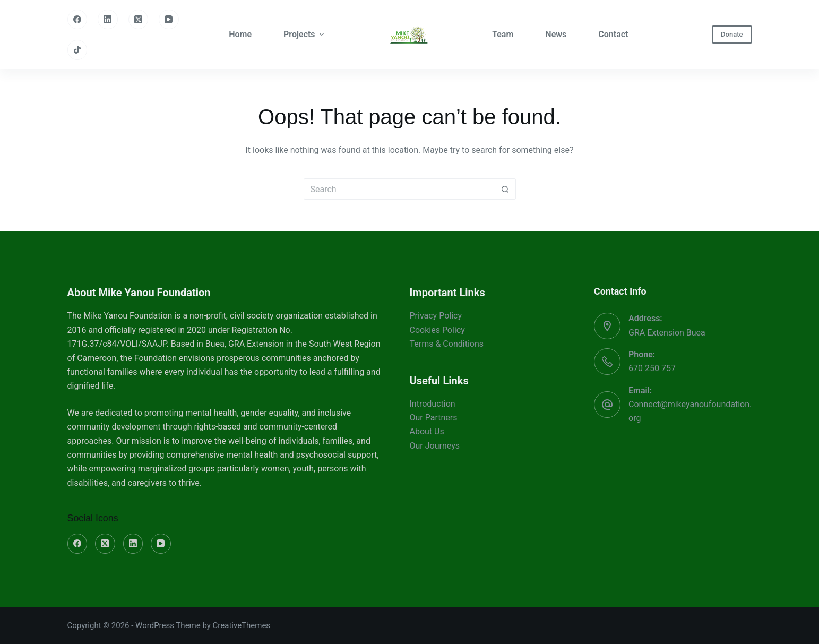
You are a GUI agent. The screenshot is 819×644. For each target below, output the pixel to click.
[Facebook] (77, 20)
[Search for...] (399, 189)
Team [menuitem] (503, 34)
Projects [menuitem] (305, 34)
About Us (427, 431)
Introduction (433, 404)
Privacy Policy (436, 316)
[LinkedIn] (108, 20)
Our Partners (434, 418)
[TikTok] (77, 50)
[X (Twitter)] (139, 20)
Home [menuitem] (240, 34)
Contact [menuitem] (613, 34)
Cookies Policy (437, 330)
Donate (732, 34)
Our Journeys (435, 446)
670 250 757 (652, 368)
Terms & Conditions (447, 344)
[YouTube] (169, 20)
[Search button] (505, 189)
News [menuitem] (556, 34)
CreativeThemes (242, 625)
